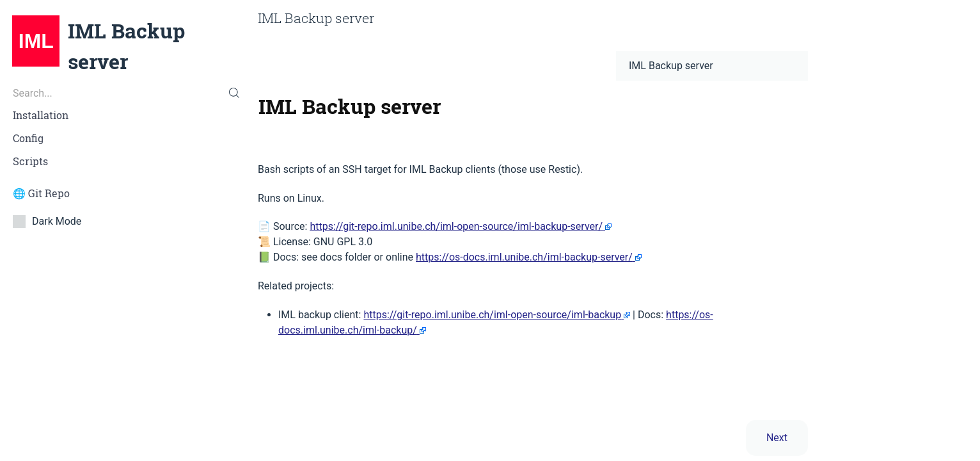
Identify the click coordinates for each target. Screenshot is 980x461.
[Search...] (122, 93)
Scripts (30, 161)
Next (777, 438)
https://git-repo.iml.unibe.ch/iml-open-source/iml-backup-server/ (456, 226)
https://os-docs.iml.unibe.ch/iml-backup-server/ (524, 257)
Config (28, 138)
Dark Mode (51, 221)
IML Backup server (126, 46)
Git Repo (49, 193)
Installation (41, 115)
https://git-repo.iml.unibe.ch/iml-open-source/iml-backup (492, 315)
